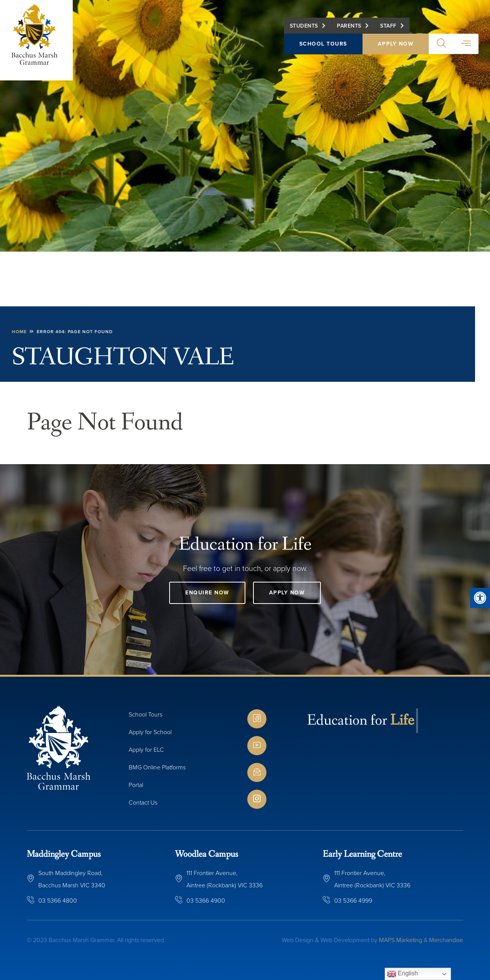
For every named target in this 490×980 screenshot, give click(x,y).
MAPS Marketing (401, 940)
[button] (480, 598)
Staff (388, 26)
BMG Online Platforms (157, 767)
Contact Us (143, 802)
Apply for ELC (146, 749)
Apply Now (396, 44)
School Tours (323, 44)
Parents (349, 26)
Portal (136, 785)
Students (304, 26)
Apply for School (150, 732)
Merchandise (446, 940)
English (403, 974)
